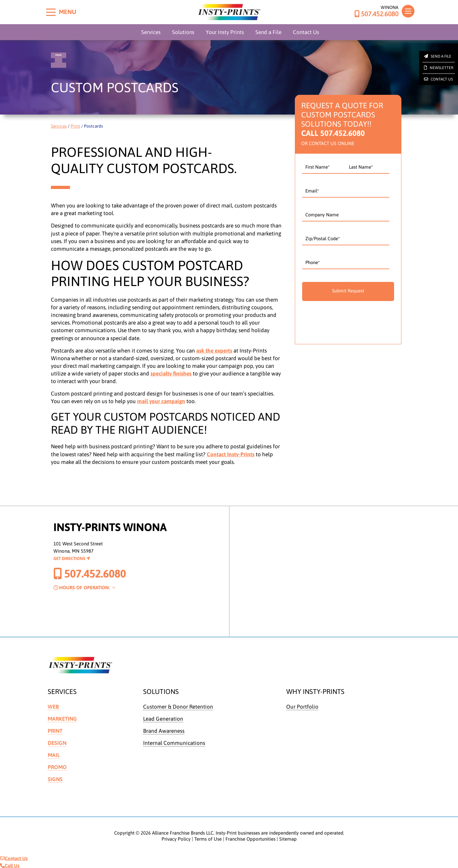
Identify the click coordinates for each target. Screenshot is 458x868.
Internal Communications (174, 742)
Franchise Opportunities (250, 837)
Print (75, 126)
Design (57, 742)
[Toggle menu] (51, 12)
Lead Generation (163, 718)
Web (53, 707)
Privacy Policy (176, 837)
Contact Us (306, 32)
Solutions (183, 32)
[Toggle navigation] (408, 11)
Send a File (268, 32)
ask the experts (214, 351)
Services (151, 32)
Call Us (10, 864)
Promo (57, 766)
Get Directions (72, 558)
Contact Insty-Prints (231, 454)
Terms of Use (208, 837)
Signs (55, 778)
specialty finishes (171, 374)
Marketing (62, 718)
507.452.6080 (376, 14)
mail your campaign (161, 401)
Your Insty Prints (225, 32)
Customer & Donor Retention (178, 707)
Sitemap (288, 837)
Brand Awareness (164, 731)
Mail (54, 754)
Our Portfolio (302, 707)
